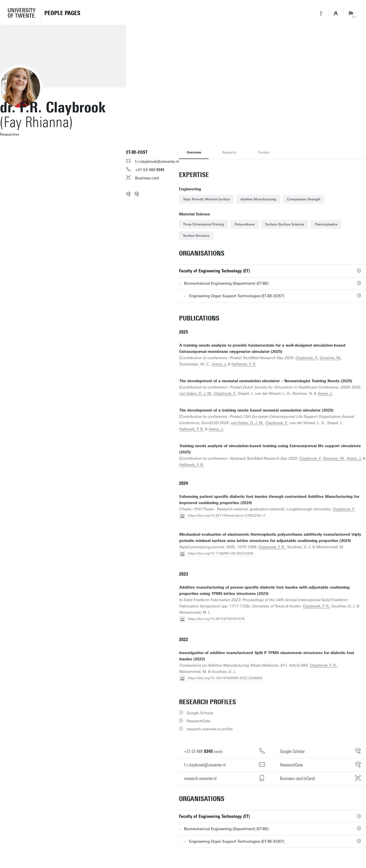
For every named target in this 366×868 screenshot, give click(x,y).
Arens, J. (219, 364)
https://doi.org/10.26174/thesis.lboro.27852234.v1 (227, 516)
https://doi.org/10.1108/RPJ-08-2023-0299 (221, 553)
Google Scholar (200, 713)
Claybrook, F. (307, 358)
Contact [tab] (264, 152)
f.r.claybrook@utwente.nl (157, 162)
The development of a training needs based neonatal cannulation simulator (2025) (256, 410)
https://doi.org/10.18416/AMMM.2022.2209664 (225, 678)
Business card (147, 178)
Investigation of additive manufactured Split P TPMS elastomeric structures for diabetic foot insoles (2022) (267, 656)
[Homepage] (62, 13)
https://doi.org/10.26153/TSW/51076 (216, 619)
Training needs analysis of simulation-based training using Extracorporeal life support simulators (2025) (270, 449)
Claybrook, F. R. (272, 547)
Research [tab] (229, 152)
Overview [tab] (194, 152)
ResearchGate (198, 721)
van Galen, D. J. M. (196, 393)
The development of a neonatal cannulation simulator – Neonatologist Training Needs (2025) (266, 381)
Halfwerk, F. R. (244, 364)
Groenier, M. (330, 358)
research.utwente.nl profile (210, 729)
